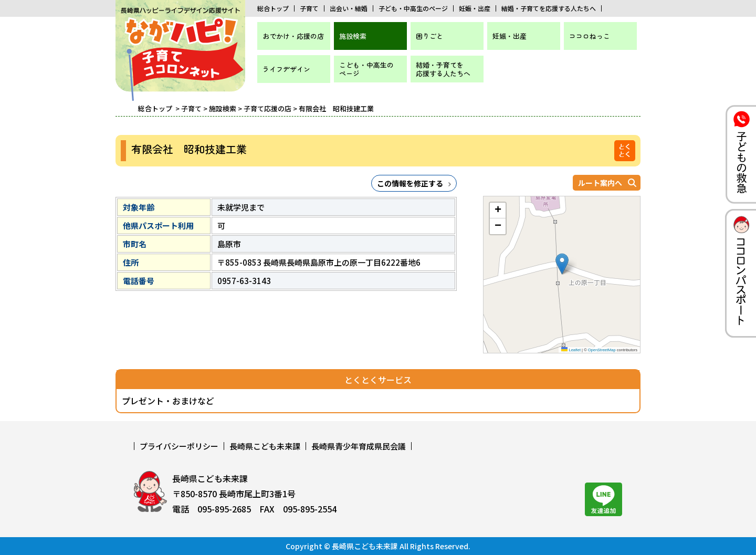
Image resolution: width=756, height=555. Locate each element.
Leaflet (571, 350)
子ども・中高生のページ (413, 8)
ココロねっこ (590, 36)
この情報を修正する (410, 183)
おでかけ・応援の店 (293, 36)
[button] (562, 264)
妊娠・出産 (475, 8)
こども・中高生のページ (366, 69)
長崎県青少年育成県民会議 (359, 446)
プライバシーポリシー (179, 446)
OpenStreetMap (602, 350)
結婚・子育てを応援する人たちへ (549, 8)
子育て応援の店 (267, 108)
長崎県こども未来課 (265, 446)
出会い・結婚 (349, 8)
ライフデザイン (286, 69)
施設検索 (353, 36)
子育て (309, 8)
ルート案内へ (600, 183)
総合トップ (273, 8)
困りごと (429, 36)
